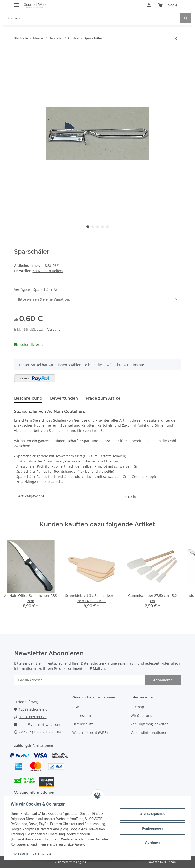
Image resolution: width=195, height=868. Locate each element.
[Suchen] (92, 18)
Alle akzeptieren (151, 814)
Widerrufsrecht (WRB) (90, 732)
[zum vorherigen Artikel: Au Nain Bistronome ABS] (176, 38)
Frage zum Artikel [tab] (104, 398)
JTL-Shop (170, 862)
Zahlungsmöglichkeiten (150, 724)
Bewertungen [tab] (64, 398)
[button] (149, 5)
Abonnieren (163, 680)
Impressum (82, 715)
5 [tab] (107, 227)
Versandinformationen (149, 732)
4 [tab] (102, 227)
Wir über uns (141, 715)
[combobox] (98, 299)
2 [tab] (93, 227)
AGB (76, 707)
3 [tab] (98, 227)
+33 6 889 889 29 (33, 717)
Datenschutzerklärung (99, 663)
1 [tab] (88, 227)
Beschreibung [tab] (28, 398)
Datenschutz (83, 724)
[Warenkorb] (168, 5)
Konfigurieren (151, 828)
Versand (54, 329)
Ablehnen (151, 842)
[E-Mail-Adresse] (80, 680)
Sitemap (137, 707)
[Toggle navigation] (17, 3)
